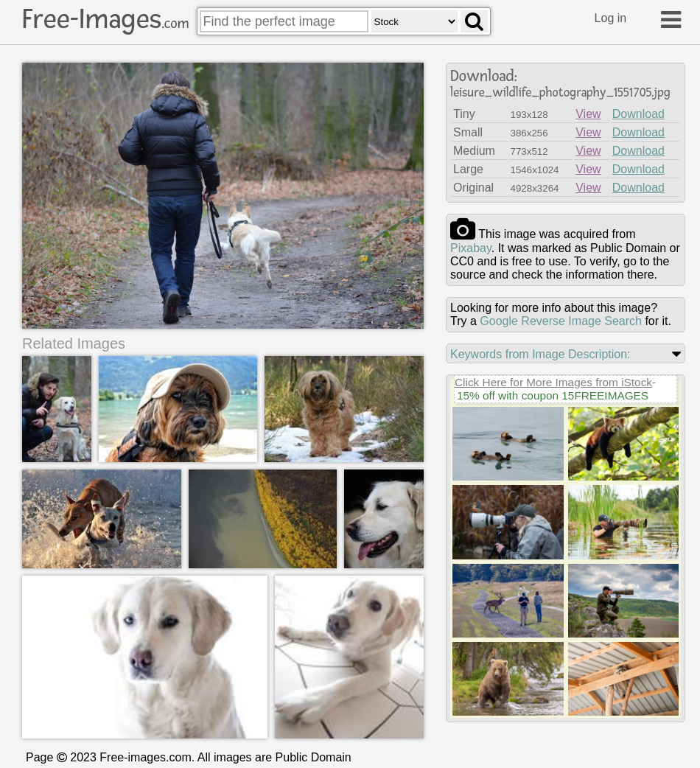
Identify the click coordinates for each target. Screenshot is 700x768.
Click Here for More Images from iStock (553, 382)
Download (638, 114)
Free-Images (105, 19)
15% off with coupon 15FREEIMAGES (553, 395)
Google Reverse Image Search (561, 321)
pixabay (471, 248)
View (588, 114)
